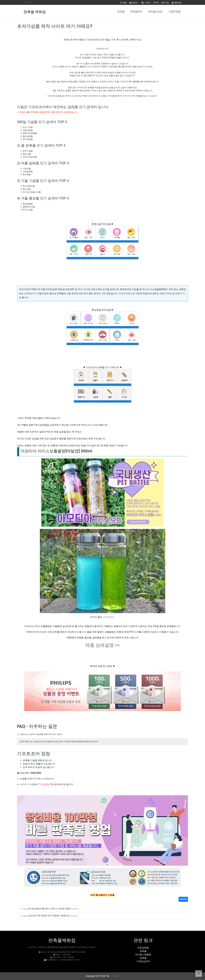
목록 (183, 899)
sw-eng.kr (115, 976)
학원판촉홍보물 (127, 293)
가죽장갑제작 (143, 961)
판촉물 (121, 12)
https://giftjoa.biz (46, 779)
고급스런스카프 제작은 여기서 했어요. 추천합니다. (49, 916)
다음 (31, 784)
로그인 (165, 2)
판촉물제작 (136, 12)
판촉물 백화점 (35, 12)
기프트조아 (109, 617)
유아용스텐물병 (143, 955)
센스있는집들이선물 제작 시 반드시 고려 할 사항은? (49, 909)
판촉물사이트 (155, 12)
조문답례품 (143, 948)
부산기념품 (28, 127)
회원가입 (177, 2)
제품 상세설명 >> (102, 645)
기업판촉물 (174, 12)
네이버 (23, 784)
